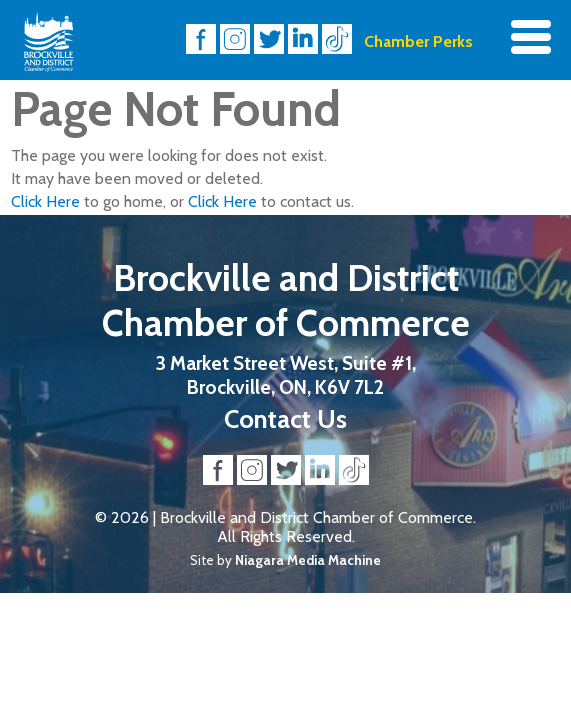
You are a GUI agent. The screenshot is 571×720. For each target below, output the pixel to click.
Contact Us (285, 418)
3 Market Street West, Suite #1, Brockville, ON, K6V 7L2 (286, 375)
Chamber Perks (418, 41)
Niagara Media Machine (308, 560)
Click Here (45, 201)
